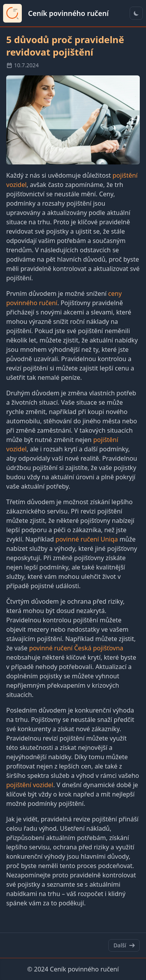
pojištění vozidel (30, 785)
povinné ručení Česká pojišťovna (76, 648)
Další (124, 945)
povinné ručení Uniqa (86, 539)
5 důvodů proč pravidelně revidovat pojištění (65, 46)
